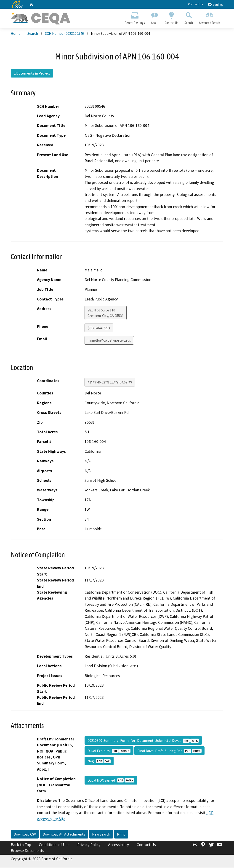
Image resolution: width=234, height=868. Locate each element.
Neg (99, 761)
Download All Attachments (64, 835)
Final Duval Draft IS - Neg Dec (169, 751)
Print (121, 835)
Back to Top (21, 845)
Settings (215, 4)
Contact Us (196, 4)
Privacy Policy (89, 845)
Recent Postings (135, 17)
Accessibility (118, 845)
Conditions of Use (54, 845)
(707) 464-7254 (99, 329)
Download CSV (25, 835)
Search (189, 17)
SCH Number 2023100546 (64, 34)
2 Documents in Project (32, 74)
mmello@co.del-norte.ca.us (109, 341)
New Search (101, 835)
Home (16, 34)
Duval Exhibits (109, 751)
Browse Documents (27, 851)
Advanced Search (210, 17)
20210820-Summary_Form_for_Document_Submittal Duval (143, 741)
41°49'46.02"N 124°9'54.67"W (110, 383)
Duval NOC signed (111, 781)
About (155, 17)
